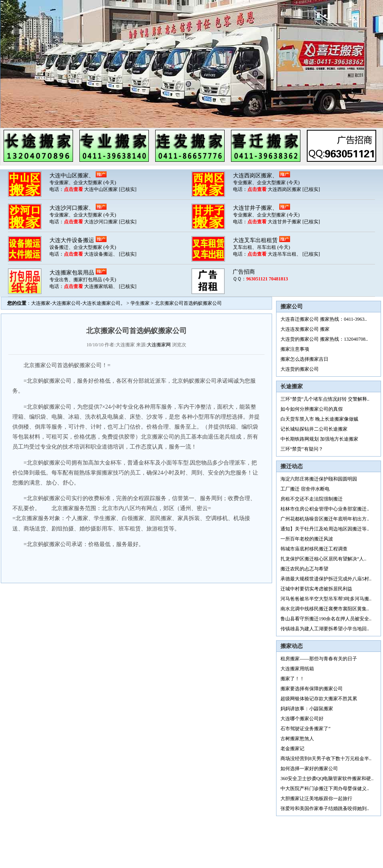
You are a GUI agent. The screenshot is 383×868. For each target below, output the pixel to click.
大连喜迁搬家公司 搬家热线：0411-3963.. (324, 319)
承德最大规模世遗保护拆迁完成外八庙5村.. (326, 579)
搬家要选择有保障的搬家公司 (312, 689)
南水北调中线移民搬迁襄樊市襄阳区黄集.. (325, 609)
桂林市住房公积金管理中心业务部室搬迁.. (325, 509)
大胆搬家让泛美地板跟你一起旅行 (316, 798)
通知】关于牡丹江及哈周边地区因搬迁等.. (325, 529)
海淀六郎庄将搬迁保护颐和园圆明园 (319, 479)
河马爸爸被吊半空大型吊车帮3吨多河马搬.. (326, 599)
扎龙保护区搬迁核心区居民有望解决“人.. (323, 559)
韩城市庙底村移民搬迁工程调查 (314, 549)
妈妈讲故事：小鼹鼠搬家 (307, 709)
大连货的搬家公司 (300, 369)
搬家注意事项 (295, 349)
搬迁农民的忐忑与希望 (304, 569)
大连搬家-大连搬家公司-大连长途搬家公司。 (78, 303)
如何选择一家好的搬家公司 (309, 769)
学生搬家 (140, 303)
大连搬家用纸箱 (297, 669)
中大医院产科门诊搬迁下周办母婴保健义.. (325, 789)
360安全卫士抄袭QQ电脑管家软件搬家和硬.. (327, 779)
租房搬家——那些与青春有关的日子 (319, 659)
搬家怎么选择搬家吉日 (304, 359)
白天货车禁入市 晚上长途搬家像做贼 (319, 419)
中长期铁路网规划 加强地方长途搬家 (319, 439)
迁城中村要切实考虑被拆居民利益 (316, 589)
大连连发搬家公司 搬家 (305, 329)
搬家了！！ (292, 679)
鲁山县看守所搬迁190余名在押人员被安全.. (326, 619)
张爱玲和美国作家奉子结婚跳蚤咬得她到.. (325, 808)
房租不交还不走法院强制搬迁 (312, 499)
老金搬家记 (292, 749)
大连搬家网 (159, 345)
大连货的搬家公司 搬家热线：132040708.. (324, 339)
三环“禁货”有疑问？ (302, 449)
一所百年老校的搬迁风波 (307, 539)
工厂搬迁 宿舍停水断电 (305, 489)
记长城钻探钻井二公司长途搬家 (314, 429)
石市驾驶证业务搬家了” (305, 729)
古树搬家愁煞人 (297, 739)
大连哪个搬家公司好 (302, 719)
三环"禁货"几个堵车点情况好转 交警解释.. (325, 399)
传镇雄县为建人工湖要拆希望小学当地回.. (325, 629)
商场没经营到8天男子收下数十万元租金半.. (326, 759)
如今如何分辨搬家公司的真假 (312, 409)
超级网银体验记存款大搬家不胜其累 (319, 699)
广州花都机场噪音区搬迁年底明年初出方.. (325, 519)
